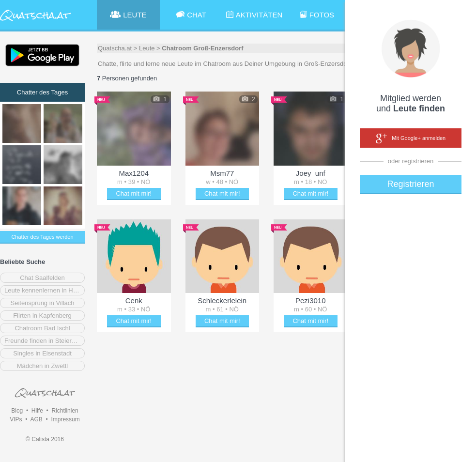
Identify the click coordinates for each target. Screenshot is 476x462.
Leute (147, 48)
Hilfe (37, 411)
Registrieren (410, 184)
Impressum (65, 419)
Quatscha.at (115, 48)
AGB (36, 419)
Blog (17, 411)
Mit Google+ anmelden (411, 139)
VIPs (16, 419)
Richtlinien (65, 411)
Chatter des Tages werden (42, 237)
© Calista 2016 (45, 439)
